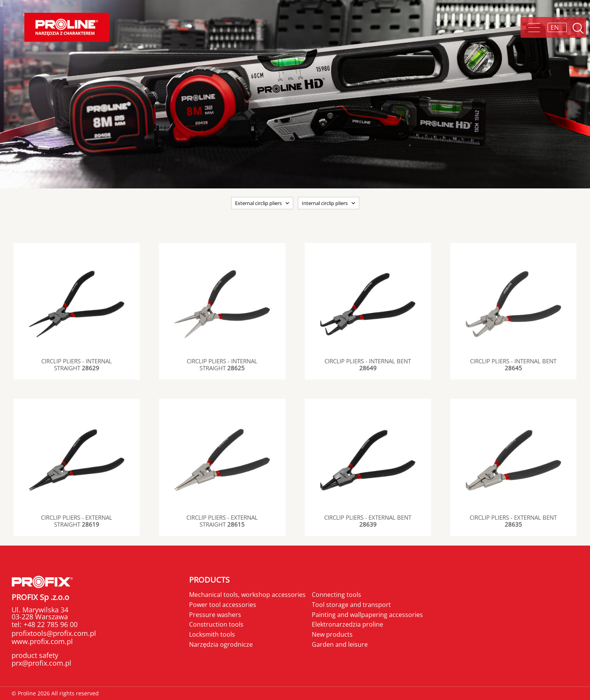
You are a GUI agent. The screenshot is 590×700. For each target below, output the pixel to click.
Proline (67, 27)
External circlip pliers (258, 203)
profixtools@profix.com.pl (54, 633)
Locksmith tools (212, 634)
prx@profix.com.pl (41, 663)
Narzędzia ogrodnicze (221, 644)
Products (209, 580)
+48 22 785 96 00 (50, 624)
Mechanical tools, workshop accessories (247, 595)
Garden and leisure (340, 644)
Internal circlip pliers (325, 203)
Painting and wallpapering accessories (367, 615)
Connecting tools (336, 595)
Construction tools (216, 624)
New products (332, 634)
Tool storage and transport (351, 605)
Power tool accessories (223, 605)
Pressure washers (215, 615)
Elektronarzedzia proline (347, 624)
